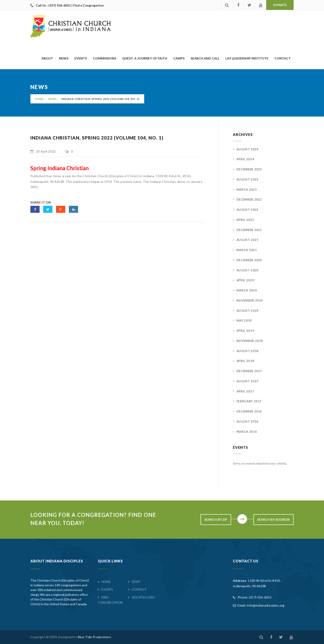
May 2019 (244, 321)
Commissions (105, 58)
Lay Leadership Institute (247, 58)
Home (39, 99)
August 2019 (247, 311)
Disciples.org (143, 597)
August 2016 (247, 422)
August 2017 (247, 381)
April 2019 (245, 331)
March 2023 (247, 190)
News (64, 58)
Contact (283, 58)
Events (81, 58)
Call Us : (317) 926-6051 (54, 5)
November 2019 (250, 300)
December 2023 (249, 169)
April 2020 (245, 280)
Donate (280, 5)
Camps (179, 58)
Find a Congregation (88, 5)
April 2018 (245, 361)
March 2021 (247, 250)
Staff (136, 582)
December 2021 (249, 230)
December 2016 (249, 411)
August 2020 (247, 270)
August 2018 (247, 351)
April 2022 (245, 220)
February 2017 (249, 401)
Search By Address (273, 519)
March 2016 (247, 432)
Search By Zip (216, 519)
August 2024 (247, 149)
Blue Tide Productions (94, 637)
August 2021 (247, 240)
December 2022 (249, 199)
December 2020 (249, 260)
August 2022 (247, 210)
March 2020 (247, 290)
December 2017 (249, 371)
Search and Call (205, 58)
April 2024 (245, 159)
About (47, 58)
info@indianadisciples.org (266, 605)
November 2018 (250, 341)
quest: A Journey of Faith (145, 58)
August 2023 (247, 179)
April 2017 (245, 391)
